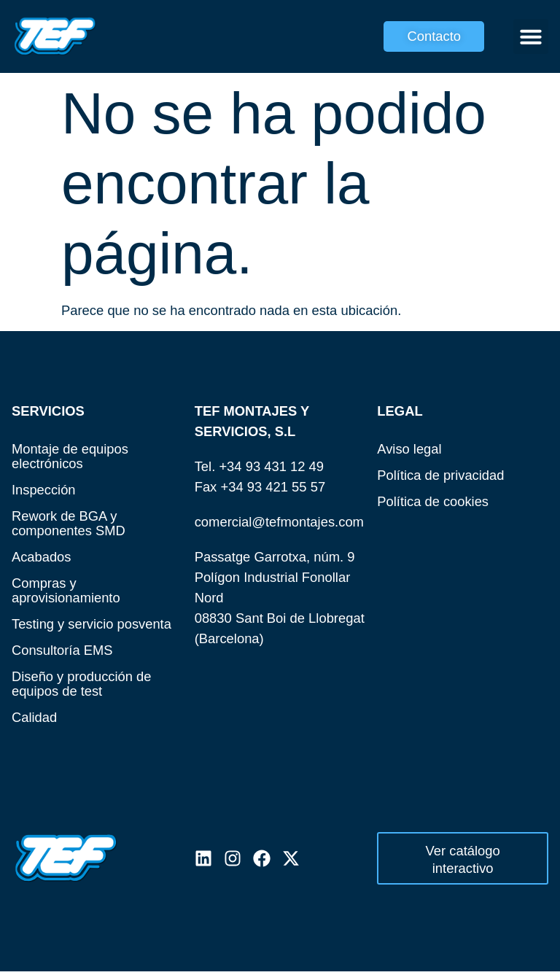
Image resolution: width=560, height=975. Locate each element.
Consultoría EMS (62, 650)
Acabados (42, 557)
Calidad (34, 717)
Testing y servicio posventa (92, 624)
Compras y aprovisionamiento (66, 590)
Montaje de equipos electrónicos (70, 456)
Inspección (44, 490)
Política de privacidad (441, 475)
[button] (531, 36)
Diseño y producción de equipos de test (82, 684)
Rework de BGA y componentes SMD (69, 523)
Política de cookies (433, 501)
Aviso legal (409, 449)
